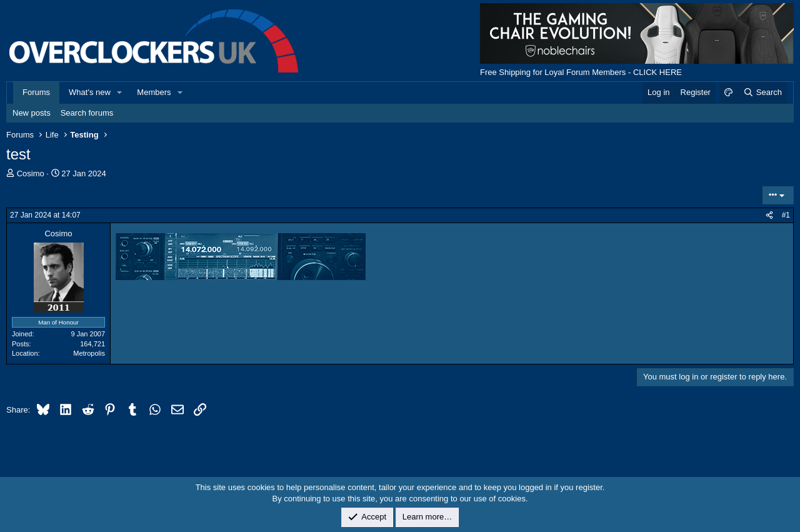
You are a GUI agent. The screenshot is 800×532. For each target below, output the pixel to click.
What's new (90, 92)
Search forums (87, 113)
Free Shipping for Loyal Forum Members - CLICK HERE (581, 72)
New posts (32, 113)
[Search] (762, 93)
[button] (120, 93)
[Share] (769, 215)
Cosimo (31, 173)
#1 (786, 215)
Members (154, 92)
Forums (36, 92)
